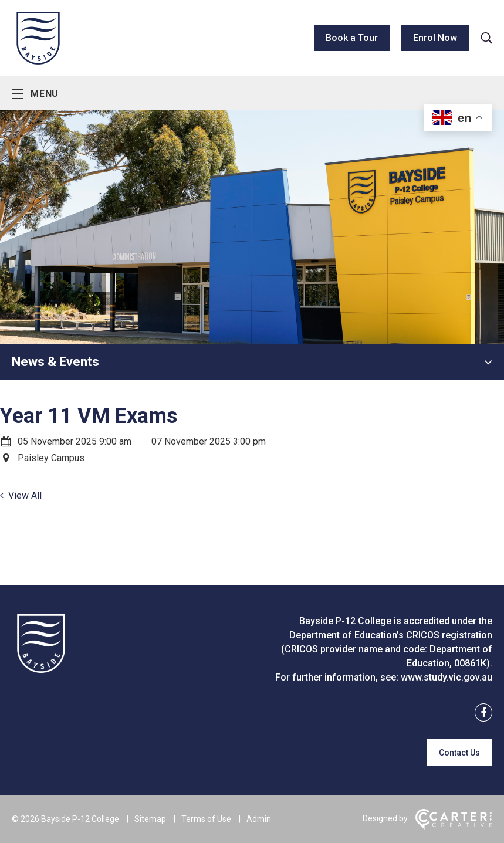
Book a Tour (352, 38)
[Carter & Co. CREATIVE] (454, 827)
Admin (259, 819)
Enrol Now (435, 38)
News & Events (55, 362)
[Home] (41, 670)
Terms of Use (206, 819)
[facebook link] (480, 713)
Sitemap (150, 819)
